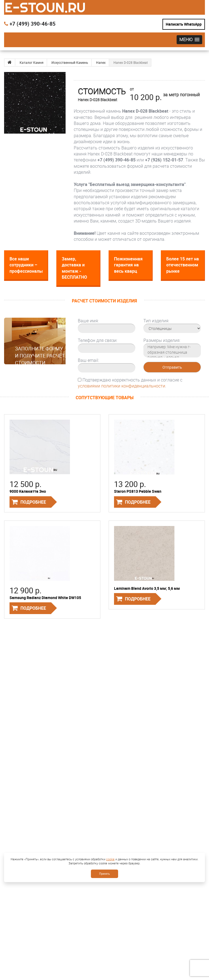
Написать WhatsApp (184, 24)
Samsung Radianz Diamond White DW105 (45, 598)
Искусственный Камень (70, 62)
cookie (110, 859)
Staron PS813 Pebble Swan (138, 491)
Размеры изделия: (162, 340)
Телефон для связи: (98, 340)
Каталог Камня (32, 62)
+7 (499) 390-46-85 (30, 24)
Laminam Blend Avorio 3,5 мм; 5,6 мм (147, 588)
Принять (104, 874)
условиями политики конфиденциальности (122, 386)
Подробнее (33, 502)
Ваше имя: (88, 321)
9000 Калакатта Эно (28, 491)
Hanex (101, 62)
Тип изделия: (156, 321)
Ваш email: (88, 360)
